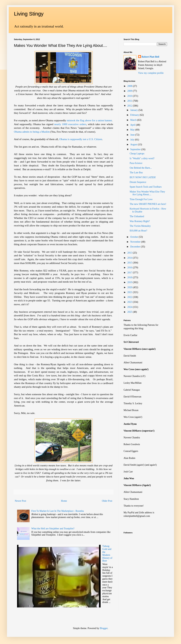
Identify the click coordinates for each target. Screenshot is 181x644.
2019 (130, 282)
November (136, 242)
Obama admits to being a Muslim (32, 132)
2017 (130, 273)
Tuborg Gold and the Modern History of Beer (107, 553)
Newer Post (20, 501)
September (136, 149)
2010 (130, 96)
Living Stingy (29, 14)
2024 (130, 307)
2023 (130, 302)
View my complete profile (151, 73)
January (134, 110)
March (134, 120)
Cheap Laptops (137, 154)
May (133, 130)
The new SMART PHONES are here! (148, 204)
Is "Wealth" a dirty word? (142, 158)
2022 (130, 297)
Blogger (104, 628)
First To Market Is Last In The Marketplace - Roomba (58, 511)
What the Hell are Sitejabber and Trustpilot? (53, 529)
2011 (130, 101)
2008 (130, 86)
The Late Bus (136, 173)
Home (64, 501)
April (133, 125)
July (133, 140)
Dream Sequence (138, 182)
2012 (130, 106)
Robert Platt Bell (150, 57)
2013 (130, 253)
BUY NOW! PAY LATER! (143, 177)
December (135, 247)
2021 (130, 292)
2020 (130, 287)
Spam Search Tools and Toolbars (146, 187)
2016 (130, 268)
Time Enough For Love (141, 199)
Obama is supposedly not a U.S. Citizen (80, 139)
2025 (130, 312)
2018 (130, 277)
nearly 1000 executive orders (70, 124)
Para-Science (136, 163)
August (134, 145)
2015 (130, 263)
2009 (130, 91)
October (134, 237)
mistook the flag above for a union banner (89, 120)
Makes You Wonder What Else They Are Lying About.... (147, 193)
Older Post (107, 501)
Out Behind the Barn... (141, 168)
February (135, 115)
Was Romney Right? (140, 221)
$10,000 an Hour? (138, 231)
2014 (130, 258)
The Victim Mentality (140, 226)
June (133, 135)
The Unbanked (137, 216)
